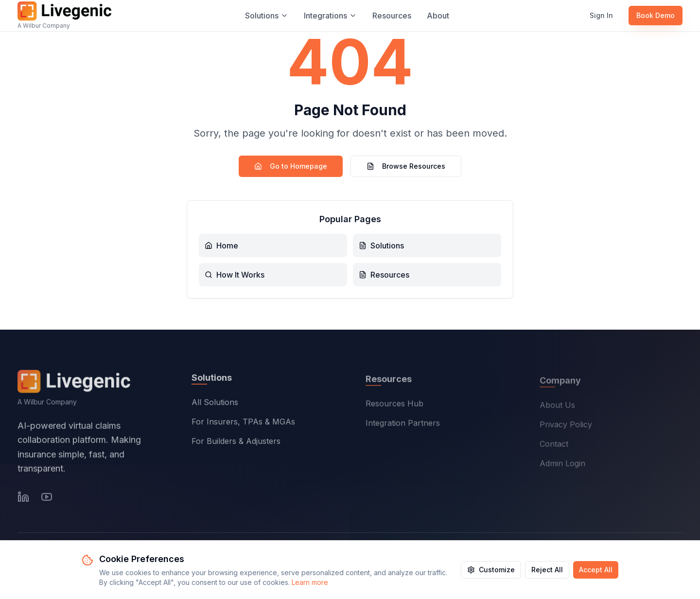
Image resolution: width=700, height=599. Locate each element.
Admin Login (562, 465)
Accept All (596, 570)
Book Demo (656, 15)
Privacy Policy (566, 426)
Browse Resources (406, 166)
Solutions (267, 16)
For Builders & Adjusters (236, 442)
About (438, 16)
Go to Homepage (291, 166)
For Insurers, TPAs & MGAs (243, 423)
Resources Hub (394, 405)
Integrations (330, 16)
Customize (491, 570)
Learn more (310, 582)
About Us (557, 406)
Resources (392, 16)
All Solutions (215, 404)
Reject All (547, 570)
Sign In (601, 15)
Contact (554, 445)
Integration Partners (403, 424)
